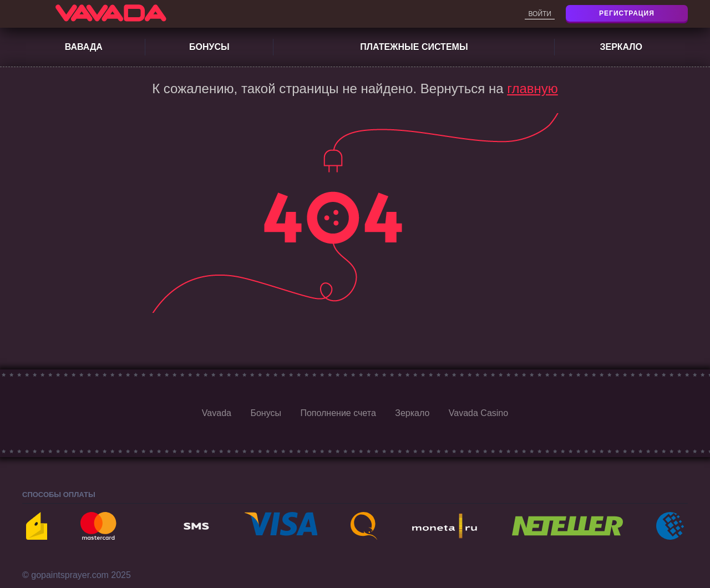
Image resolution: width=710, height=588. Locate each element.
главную (532, 88)
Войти (540, 14)
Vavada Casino (478, 413)
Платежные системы (414, 47)
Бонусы (209, 47)
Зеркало (621, 47)
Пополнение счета (338, 413)
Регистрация (627, 13)
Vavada (217, 413)
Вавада (84, 47)
